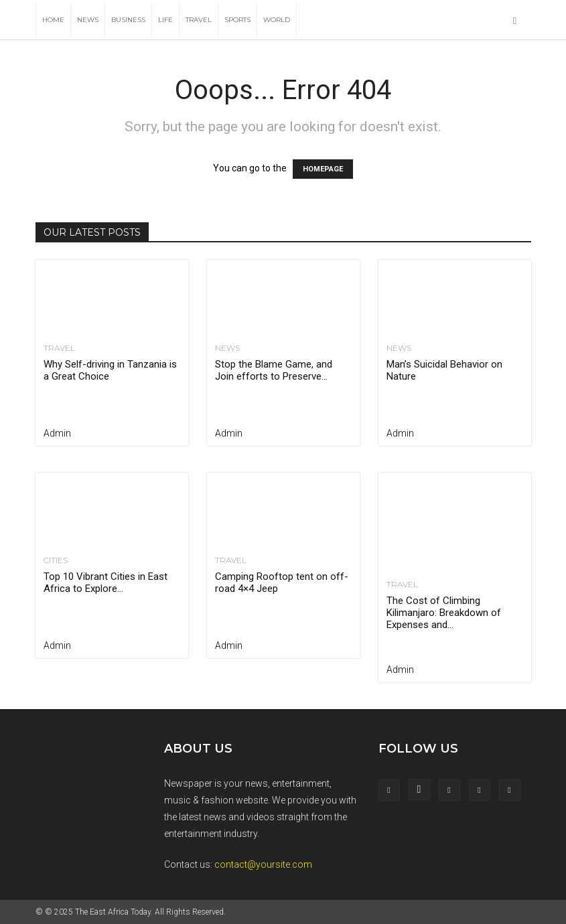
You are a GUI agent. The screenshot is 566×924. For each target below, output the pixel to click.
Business (128, 20)
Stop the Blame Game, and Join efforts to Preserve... (274, 370)
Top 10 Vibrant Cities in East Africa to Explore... (105, 583)
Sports (237, 20)
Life (165, 20)
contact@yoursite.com (263, 864)
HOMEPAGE (323, 169)
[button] (515, 20)
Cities (56, 560)
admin (57, 433)
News (88, 20)
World (277, 20)
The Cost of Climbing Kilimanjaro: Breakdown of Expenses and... (444, 613)
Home (53, 20)
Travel (199, 20)
